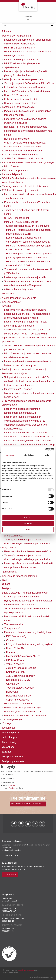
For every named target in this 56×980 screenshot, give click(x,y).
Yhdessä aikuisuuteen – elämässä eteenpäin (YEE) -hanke (29, 271)
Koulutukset (8, 294)
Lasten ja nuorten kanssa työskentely (22, 79)
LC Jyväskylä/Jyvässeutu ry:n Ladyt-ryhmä (30, 644)
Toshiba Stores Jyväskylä (20, 688)
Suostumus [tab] (10, 455)
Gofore (10, 640)
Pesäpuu (28, 6)
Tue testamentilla (14, 624)
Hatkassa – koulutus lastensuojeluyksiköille (28, 551)
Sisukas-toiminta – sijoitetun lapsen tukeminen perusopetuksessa (29, 347)
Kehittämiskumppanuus (15, 170)
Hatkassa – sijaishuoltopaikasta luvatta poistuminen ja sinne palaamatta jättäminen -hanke (29, 131)
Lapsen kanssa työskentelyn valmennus (26, 433)
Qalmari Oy (12, 684)
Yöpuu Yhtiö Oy (15, 664)
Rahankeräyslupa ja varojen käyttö (23, 707)
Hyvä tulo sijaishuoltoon (17, 139)
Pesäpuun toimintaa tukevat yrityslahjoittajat (28, 632)
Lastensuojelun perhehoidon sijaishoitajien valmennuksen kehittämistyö (27, 42)
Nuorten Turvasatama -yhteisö (21, 103)
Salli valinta (28, 524)
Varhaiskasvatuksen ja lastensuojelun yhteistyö (28, 162)
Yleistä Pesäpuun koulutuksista (19, 298)
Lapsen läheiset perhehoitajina (21, 59)
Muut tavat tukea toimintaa (19, 704)
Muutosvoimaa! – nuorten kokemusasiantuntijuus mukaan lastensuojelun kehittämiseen (30, 393)
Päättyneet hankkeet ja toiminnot (20, 190)
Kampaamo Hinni (16, 672)
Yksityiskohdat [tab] (28, 455)
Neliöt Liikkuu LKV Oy (18, 680)
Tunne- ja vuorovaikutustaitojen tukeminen (25, 186)
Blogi (5, 580)
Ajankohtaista (9, 572)
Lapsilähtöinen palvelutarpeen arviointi (25, 119)
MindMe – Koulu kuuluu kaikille (21, 222)
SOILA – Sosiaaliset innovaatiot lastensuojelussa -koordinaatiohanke (29, 180)
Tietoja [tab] (46, 455)
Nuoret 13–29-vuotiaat (16, 95)
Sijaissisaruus (12, 67)
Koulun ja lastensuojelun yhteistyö (21, 154)
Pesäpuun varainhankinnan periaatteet (25, 715)
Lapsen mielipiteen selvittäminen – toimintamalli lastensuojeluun (23, 411)
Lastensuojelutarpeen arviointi (19, 107)
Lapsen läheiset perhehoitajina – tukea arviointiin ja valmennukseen (25, 324)
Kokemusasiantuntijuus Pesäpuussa (22, 151)
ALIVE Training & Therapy (20, 676)
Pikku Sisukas (12, 166)
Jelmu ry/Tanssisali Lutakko (21, 668)
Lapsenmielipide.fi (12, 174)
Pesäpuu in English (12, 756)
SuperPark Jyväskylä (18, 700)
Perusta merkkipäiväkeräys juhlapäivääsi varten (27, 618)
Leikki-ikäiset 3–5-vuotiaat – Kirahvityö (25, 87)
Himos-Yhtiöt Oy (15, 648)
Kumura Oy (12, 652)
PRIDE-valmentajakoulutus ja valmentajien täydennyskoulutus (28, 53)
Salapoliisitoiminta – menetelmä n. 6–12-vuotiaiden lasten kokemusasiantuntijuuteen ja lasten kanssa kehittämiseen (29, 381)
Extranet (6, 752)
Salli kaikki (28, 518)
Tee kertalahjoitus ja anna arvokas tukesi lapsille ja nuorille (26, 611)
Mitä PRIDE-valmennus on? (19, 48)
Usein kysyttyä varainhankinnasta (22, 712)
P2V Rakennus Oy (16, 636)
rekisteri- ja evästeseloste (26, 970)
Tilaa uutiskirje (10, 742)
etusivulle (11, 785)
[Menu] (28, 18)
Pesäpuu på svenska (13, 761)
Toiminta (6, 31)
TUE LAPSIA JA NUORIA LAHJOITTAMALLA (28, 804)
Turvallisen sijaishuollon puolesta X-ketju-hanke (27, 212)
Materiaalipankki (11, 733)
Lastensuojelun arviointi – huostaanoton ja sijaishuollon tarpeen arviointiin (27, 316)
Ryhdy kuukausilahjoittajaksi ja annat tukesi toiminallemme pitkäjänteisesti (28, 603)
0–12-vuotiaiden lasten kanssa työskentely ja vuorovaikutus (27, 403)
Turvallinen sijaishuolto (15, 123)
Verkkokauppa (9, 737)
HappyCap (12, 692)
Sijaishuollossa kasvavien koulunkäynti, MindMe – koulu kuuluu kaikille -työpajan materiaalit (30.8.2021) (28, 230)
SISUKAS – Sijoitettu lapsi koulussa (24, 158)
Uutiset (6, 584)
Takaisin (12, 788)
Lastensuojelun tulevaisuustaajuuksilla (25, 277)
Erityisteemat (9, 547)
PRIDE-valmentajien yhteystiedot (22, 63)
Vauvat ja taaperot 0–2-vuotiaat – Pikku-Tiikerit (30, 83)
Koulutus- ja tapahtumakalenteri (19, 576)
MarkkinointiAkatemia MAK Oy (23, 656)
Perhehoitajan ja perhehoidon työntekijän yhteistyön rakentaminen (27, 73)
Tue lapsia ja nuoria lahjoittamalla (20, 597)
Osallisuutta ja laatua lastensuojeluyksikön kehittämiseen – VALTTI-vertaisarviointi (27, 332)
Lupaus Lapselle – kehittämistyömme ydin (25, 593)
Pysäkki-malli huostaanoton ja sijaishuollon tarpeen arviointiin (28, 113)
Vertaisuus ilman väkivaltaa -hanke (23, 147)
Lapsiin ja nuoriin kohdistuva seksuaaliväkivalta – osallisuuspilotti (30, 196)
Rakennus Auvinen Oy (18, 696)
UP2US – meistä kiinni (16, 218)
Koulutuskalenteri (12, 302)
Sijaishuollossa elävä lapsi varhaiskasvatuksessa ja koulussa (29, 339)
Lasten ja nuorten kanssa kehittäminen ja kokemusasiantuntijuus (25, 371)
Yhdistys (7, 723)
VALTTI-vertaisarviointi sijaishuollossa (25, 143)
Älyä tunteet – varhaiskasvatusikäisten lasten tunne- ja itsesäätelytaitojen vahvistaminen (29, 439)
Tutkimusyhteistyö (12, 719)
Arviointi (6, 306)
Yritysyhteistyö (12, 628)
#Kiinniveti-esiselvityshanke (19, 289)
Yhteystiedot (8, 747)
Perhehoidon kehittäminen (16, 36)
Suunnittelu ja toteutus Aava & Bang (41, 977)
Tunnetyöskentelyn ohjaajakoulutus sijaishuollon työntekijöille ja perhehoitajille (27, 541)
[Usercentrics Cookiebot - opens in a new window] (45, 449)
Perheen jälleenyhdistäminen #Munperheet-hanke (28, 204)
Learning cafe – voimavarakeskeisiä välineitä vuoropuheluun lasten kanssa (29, 565)
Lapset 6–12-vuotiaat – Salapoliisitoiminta (27, 91)
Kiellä (28, 529)
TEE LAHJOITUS (10, 875)
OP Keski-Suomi (15, 660)
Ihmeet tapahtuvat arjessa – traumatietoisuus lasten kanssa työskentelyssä (29, 363)
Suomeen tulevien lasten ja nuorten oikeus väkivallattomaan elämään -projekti (27, 283)
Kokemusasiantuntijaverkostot (21, 99)
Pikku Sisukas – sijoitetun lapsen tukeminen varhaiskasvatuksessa (28, 355)
